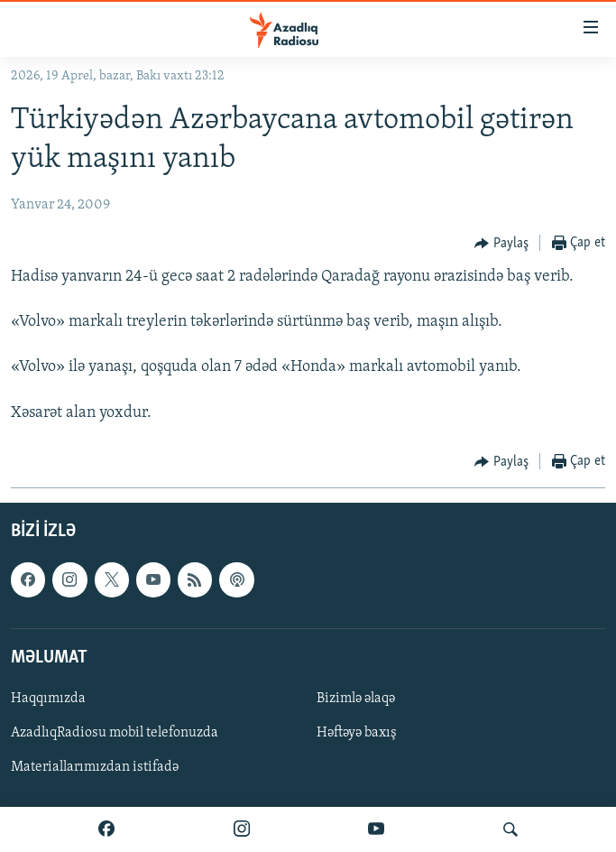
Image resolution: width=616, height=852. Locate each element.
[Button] (501, 244)
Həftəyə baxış (357, 733)
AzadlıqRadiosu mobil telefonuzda (115, 733)
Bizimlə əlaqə (356, 699)
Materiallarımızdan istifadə (95, 767)
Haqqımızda (48, 699)
